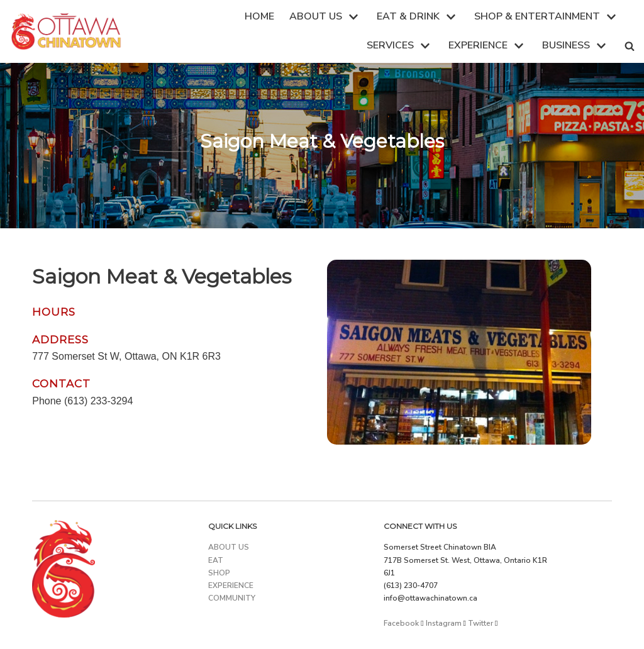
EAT (216, 560)
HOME (259, 16)
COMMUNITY (232, 598)
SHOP (219, 573)
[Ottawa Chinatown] (66, 31)
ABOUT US (229, 547)
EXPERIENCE (231, 585)
